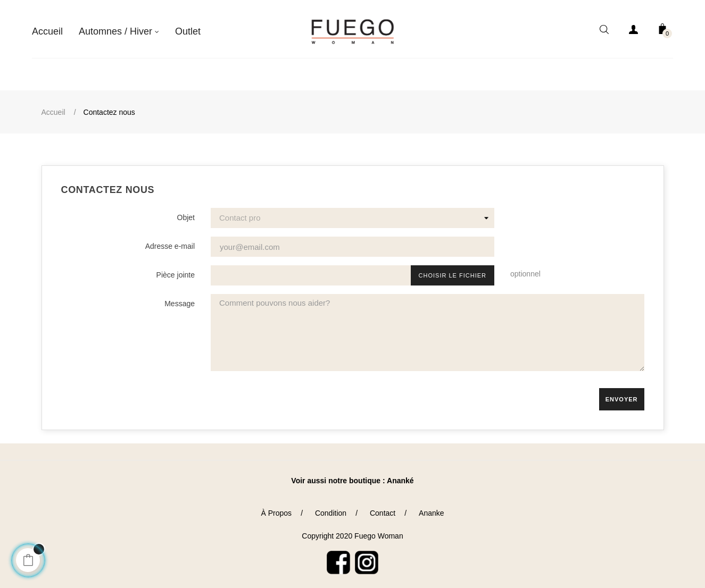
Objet (186, 213)
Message (180, 299)
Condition (331, 508)
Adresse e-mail (170, 242)
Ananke (431, 508)
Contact (383, 508)
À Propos (276, 508)
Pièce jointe (176, 271)
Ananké (400, 476)
